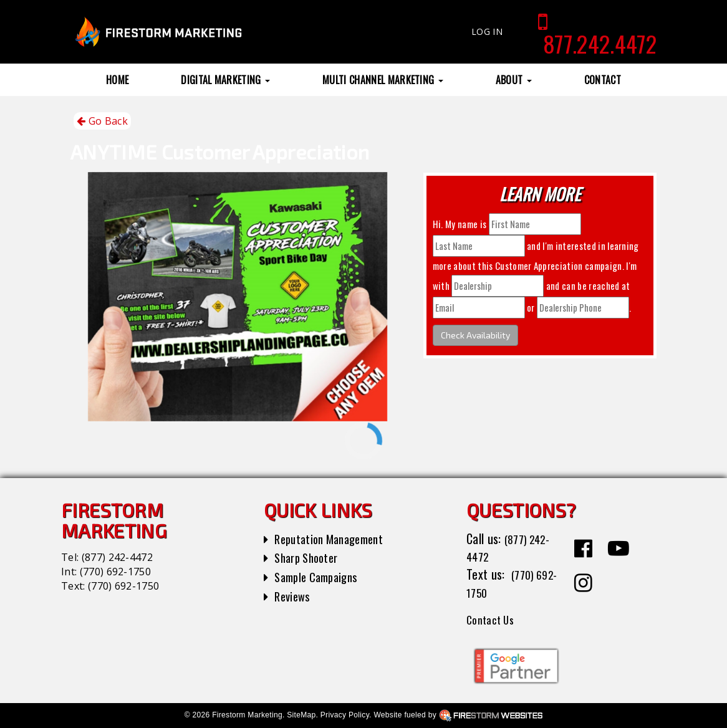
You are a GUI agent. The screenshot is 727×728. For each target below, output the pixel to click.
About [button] (514, 80)
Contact (603, 80)
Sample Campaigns (320, 577)
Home (117, 80)
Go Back (102, 121)
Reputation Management (335, 539)
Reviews (294, 596)
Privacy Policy (345, 715)
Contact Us (493, 619)
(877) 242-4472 (117, 557)
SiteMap (301, 715)
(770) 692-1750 (115, 572)
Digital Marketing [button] (225, 80)
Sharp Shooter (310, 557)
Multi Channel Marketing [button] (383, 80)
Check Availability (475, 335)
